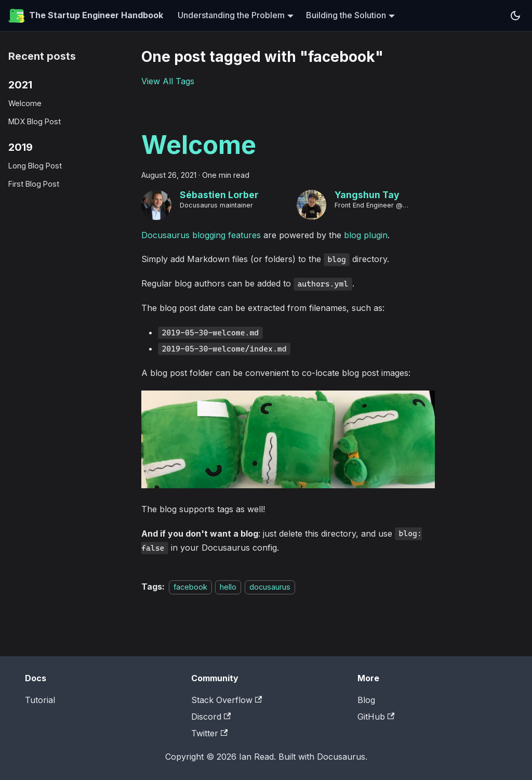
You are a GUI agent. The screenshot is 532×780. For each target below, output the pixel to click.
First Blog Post (34, 184)
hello (228, 587)
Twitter (209, 733)
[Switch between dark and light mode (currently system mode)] (515, 16)
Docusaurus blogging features (201, 235)
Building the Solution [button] (346, 15)
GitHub (376, 717)
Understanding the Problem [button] (231, 15)
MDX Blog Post (35, 121)
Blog (366, 700)
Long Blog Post (35, 166)
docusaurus (270, 587)
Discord (211, 717)
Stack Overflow (227, 700)
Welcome (25, 103)
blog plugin (366, 235)
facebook (190, 587)
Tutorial (40, 700)
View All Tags (168, 81)
